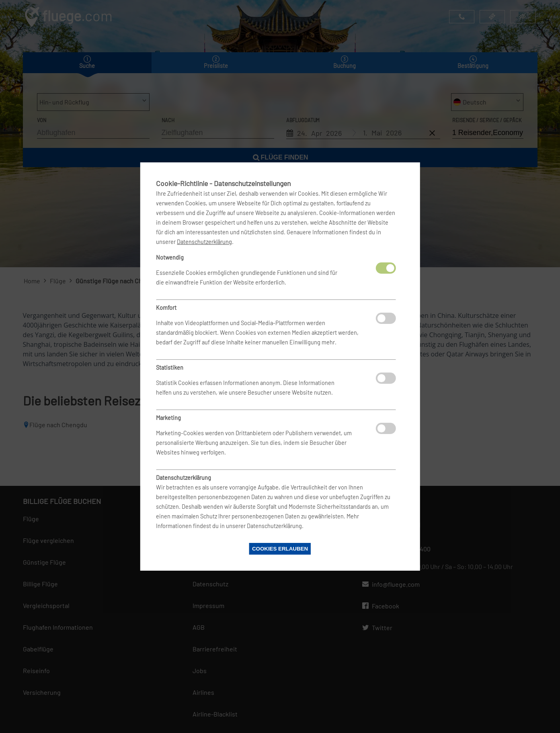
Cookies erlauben (280, 549)
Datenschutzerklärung (204, 242)
